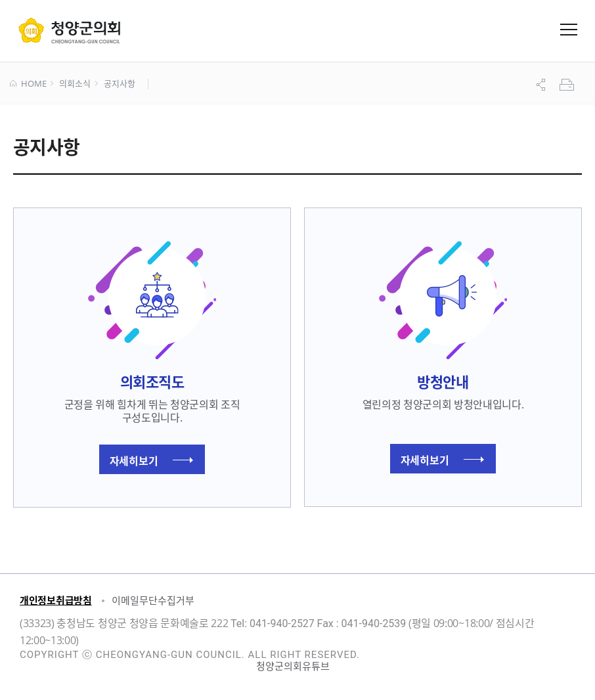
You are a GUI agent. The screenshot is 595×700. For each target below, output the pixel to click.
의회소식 (75, 84)
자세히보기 (151, 460)
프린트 (568, 85)
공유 (542, 85)
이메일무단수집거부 (153, 600)
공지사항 (119, 84)
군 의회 (69, 30)
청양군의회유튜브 (293, 666)
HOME (28, 84)
